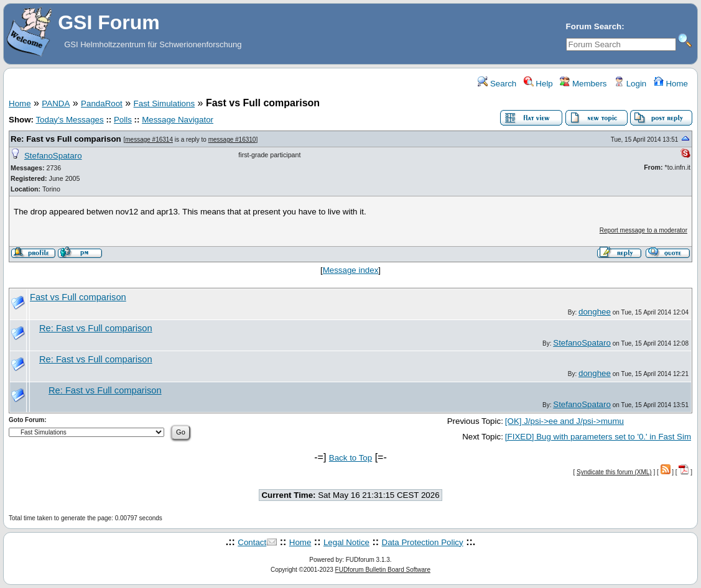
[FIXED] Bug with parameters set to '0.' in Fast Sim (598, 437)
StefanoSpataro (53, 156)
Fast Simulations (165, 103)
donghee (595, 312)
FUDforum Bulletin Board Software (383, 570)
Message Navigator (178, 120)
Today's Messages (69, 120)
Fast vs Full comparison (78, 297)
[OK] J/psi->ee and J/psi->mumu (564, 421)
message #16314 (149, 140)
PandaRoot (102, 103)
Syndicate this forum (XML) (614, 472)
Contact (252, 542)
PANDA (56, 103)
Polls (123, 120)
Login (630, 84)
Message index (351, 270)
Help (538, 84)
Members (583, 84)
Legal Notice (346, 542)
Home (671, 84)
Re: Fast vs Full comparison (66, 139)
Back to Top (350, 458)
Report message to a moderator (643, 230)
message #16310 (232, 140)
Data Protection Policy (423, 542)
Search (497, 84)
